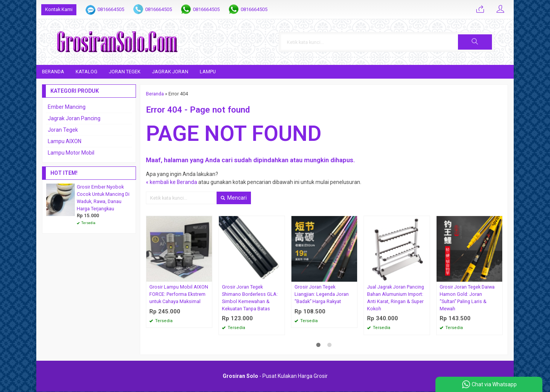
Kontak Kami (59, 9)
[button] (488, 42)
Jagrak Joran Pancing (74, 118)
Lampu (208, 72)
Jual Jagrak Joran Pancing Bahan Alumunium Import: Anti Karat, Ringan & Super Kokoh (396, 298)
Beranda (53, 72)
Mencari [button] (234, 198)
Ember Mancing (67, 107)
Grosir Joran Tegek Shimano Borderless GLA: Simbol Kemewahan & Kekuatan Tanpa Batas (250, 298)
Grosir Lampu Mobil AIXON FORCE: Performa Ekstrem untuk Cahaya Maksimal (179, 294)
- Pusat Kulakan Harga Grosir (275, 376)
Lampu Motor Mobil (71, 153)
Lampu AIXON (65, 141)
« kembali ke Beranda (172, 182)
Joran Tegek (125, 72)
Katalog (87, 72)
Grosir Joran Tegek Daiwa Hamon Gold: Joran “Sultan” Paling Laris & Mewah (467, 298)
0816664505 (111, 9)
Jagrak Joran (170, 72)
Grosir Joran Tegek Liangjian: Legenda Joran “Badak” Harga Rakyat (322, 294)
